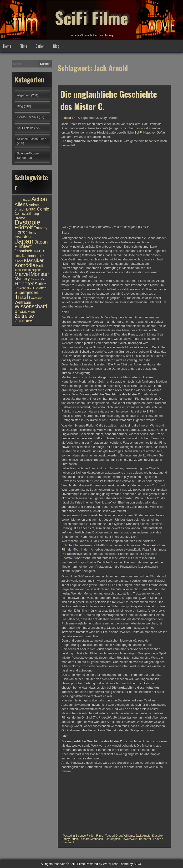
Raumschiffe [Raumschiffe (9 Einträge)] (38, 279)
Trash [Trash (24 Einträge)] (22, 297)
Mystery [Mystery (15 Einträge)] (22, 279)
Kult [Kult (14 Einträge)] (40, 266)
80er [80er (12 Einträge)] (18, 200)
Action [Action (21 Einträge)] (39, 199)
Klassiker (158, 836)
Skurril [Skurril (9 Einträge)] (30, 288)
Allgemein (24, 95)
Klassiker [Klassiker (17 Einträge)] (34, 260)
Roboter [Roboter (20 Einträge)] (24, 283)
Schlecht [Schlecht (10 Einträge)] (20, 288)
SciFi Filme (91, 17)
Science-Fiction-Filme (89, 836)
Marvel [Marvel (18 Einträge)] (22, 274)
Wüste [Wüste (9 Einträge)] (32, 312)
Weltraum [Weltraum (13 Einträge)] (23, 302)
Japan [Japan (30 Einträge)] (24, 241)
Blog (56, 46)
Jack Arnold (143, 836)
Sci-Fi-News (25, 128)
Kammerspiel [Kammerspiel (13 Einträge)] (33, 256)
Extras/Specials (27, 117)
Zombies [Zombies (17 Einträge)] (24, 320)
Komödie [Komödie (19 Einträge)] (25, 265)
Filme (23, 46)
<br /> (76, 802)
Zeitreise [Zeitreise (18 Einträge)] (24, 316)
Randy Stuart (70, 839)
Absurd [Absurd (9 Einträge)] (26, 200)
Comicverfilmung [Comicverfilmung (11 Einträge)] (27, 214)
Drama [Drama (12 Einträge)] (20, 218)
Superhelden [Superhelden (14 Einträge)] (26, 293)
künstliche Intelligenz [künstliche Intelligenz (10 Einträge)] (28, 270)
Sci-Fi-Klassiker (145, 132)
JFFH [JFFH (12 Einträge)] (37, 251)
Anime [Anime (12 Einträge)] (34, 205)
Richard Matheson (91, 839)
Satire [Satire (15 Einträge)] (41, 284)
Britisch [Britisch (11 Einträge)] (20, 209)
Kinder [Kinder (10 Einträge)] (19, 261)
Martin (113, 118)
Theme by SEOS (131, 864)
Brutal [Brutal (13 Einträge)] (31, 209)
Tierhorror (145, 839)
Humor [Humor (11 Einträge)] (33, 233)
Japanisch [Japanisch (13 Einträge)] (23, 251)
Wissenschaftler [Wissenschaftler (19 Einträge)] (31, 309)
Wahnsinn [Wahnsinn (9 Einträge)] (37, 298)
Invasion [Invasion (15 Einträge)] (23, 237)
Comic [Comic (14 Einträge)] (43, 209)
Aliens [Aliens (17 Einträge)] (21, 204)
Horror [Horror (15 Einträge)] (21, 232)
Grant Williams (125, 836)
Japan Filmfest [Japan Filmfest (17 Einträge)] (31, 244)
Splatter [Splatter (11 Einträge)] (40, 288)
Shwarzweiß (129, 839)
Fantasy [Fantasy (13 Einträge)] (41, 228)
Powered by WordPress (102, 864)
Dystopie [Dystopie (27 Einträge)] (27, 222)
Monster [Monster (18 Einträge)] (40, 274)
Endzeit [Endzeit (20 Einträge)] (24, 227)
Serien (40, 46)
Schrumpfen (112, 839)
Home (7, 46)
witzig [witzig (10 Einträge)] (24, 312)
